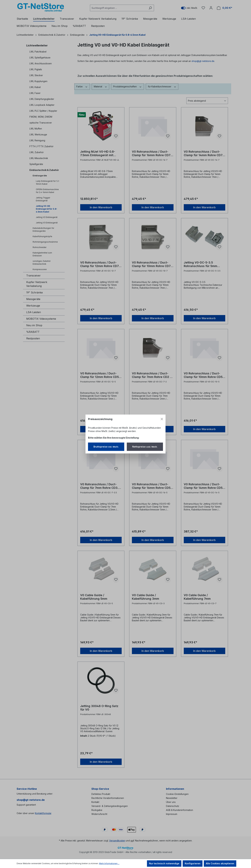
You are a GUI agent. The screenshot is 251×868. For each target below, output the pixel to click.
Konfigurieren (193, 863)
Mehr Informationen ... (109, 863)
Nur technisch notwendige (164, 863)
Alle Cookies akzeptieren (220, 863)
